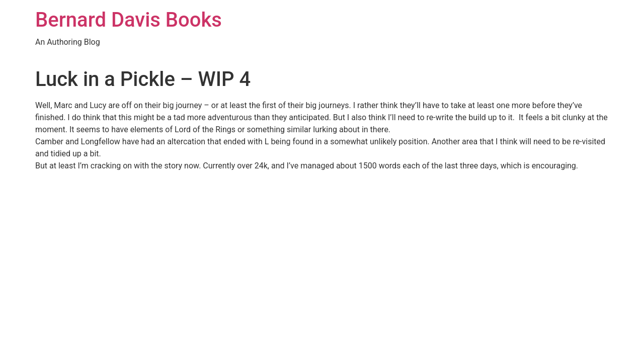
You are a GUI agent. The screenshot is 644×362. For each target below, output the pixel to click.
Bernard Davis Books (129, 20)
